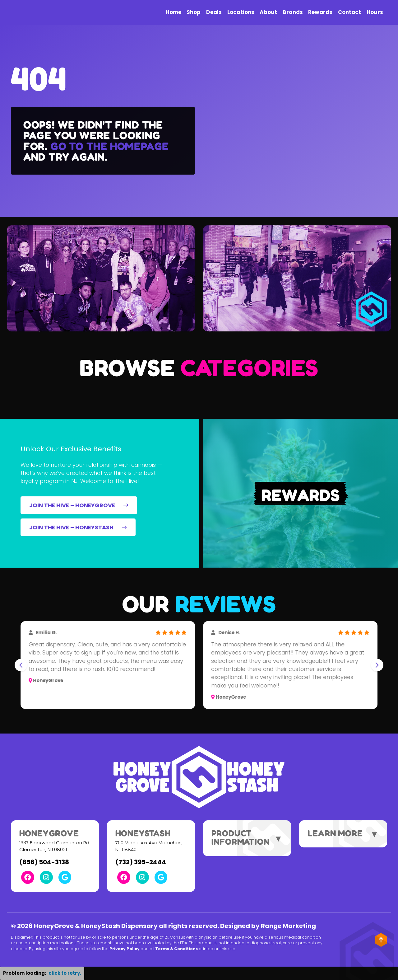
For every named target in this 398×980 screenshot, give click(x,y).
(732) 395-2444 (141, 862)
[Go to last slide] (21, 665)
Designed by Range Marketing (268, 926)
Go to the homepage (110, 146)
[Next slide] (377, 665)
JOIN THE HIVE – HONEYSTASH (78, 527)
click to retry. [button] (65, 973)
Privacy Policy (125, 949)
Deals (214, 12)
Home (174, 12)
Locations (241, 12)
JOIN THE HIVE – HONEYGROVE (79, 505)
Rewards (320, 12)
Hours (375, 12)
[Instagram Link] (46, 877)
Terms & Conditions (176, 949)
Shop (194, 12)
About (268, 12)
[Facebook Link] (28, 877)
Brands (293, 12)
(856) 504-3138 (44, 862)
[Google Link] (65, 877)
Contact (349, 12)
